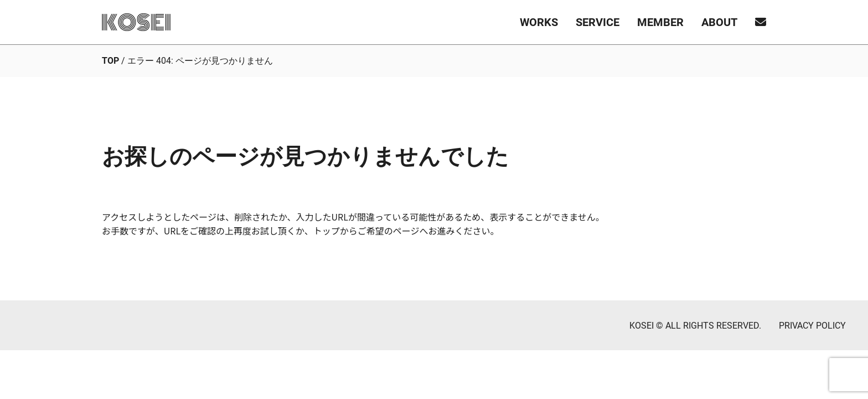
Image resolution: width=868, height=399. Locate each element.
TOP (110, 61)
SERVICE (598, 22)
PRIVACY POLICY (812, 326)
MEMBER (660, 22)
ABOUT (719, 22)
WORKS (539, 22)
